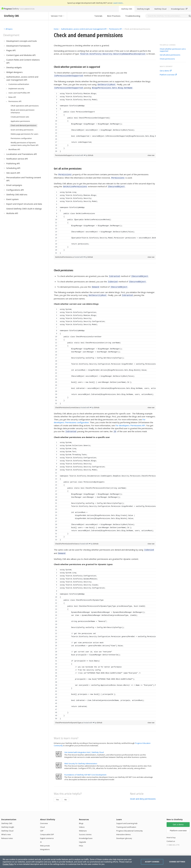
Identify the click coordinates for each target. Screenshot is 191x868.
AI (41, 836)
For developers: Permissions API (130, 421)
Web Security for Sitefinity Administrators (81, 758)
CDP (42, 825)
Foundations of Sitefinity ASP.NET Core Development (85, 769)
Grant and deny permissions (143, 793)
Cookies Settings (177, 862)
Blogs (81, 818)
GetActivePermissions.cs (65, 254)
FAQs (81, 840)
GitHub (90, 154)
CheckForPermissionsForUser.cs (68, 539)
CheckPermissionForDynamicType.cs (69, 717)
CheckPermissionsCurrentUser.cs (68, 403)
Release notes (7, 833)
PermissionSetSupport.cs (65, 154)
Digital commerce (47, 833)
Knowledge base (179, 9)
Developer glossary (124, 833)
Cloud (42, 821)
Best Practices (114, 16)
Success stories (85, 829)
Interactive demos (124, 829)
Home (56, 29)
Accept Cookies (152, 862)
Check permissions (167, 59)
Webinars (83, 825)
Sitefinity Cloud (160, 9)
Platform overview (168, 75)
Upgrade (83, 836)
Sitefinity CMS (127, 9)
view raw (151, 154)
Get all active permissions (170, 55)
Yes (58, 794)
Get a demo (166, 71)
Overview (44, 818)
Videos (82, 821)
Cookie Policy (8, 864)
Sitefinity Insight (143, 9)
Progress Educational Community (130, 825)
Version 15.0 (58, 16)
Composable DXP (47, 829)
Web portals (45, 840)
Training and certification (126, 821)
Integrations (45, 844)
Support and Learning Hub (127, 818)
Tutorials (98, 16)
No (66, 794)
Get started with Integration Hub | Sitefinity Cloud (84, 747)
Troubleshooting (133, 16)
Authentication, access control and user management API (84, 29)
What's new (6, 829)
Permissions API (115, 29)
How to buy (171, 832)
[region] (105, 121)
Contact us (171, 836)
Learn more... (119, 3)
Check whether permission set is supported (173, 50)
